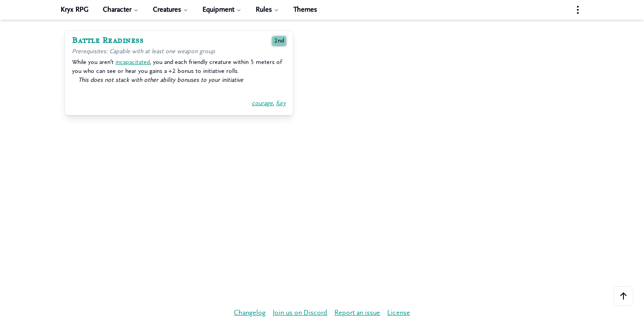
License (399, 313)
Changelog (250, 313)
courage (262, 103)
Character (121, 10)
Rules (267, 10)
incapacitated (133, 62)
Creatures (171, 10)
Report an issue (357, 313)
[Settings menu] (578, 10)
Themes (305, 10)
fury (281, 103)
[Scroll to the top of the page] (623, 296)
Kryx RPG (75, 10)
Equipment (222, 10)
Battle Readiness (108, 41)
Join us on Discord (300, 313)
